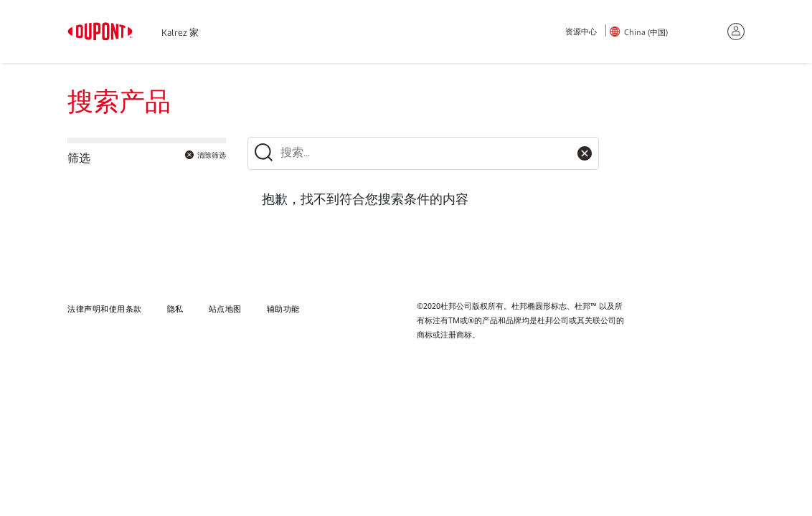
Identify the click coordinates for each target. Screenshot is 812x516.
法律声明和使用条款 (105, 309)
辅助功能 (283, 309)
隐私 (175, 309)
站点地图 (225, 309)
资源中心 (581, 33)
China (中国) (646, 33)
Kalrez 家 (180, 34)
